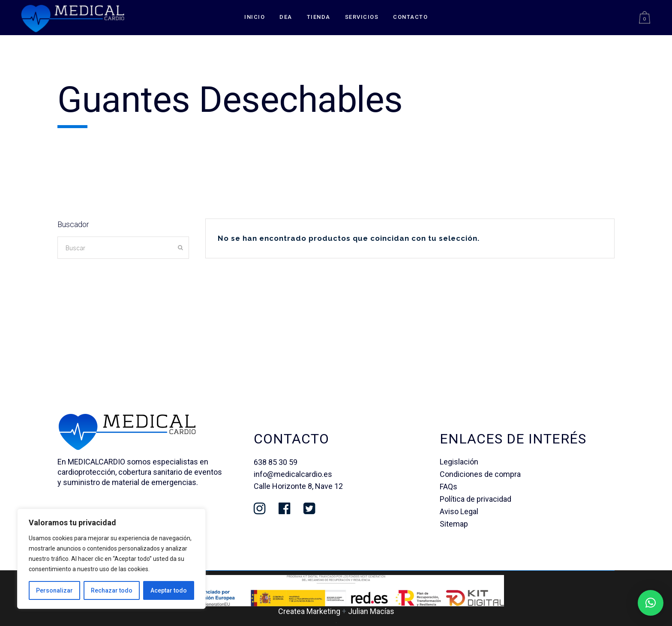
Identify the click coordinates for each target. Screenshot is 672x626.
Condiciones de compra (480, 474)
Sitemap (454, 524)
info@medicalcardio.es (293, 474)
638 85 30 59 (276, 462)
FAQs (448, 487)
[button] (651, 603)
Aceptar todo (169, 590)
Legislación (459, 462)
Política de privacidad (475, 499)
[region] (111, 559)
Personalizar (54, 590)
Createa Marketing (309, 611)
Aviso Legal (459, 511)
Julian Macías (371, 611)
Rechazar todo (112, 590)
